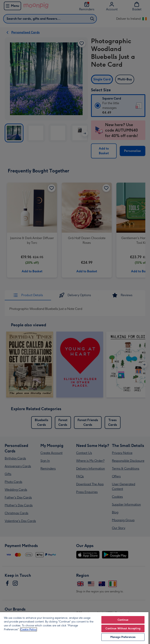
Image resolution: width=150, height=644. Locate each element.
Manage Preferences (123, 637)
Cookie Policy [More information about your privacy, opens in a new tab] (29, 629)
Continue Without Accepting (123, 628)
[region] (74, 628)
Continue (123, 620)
